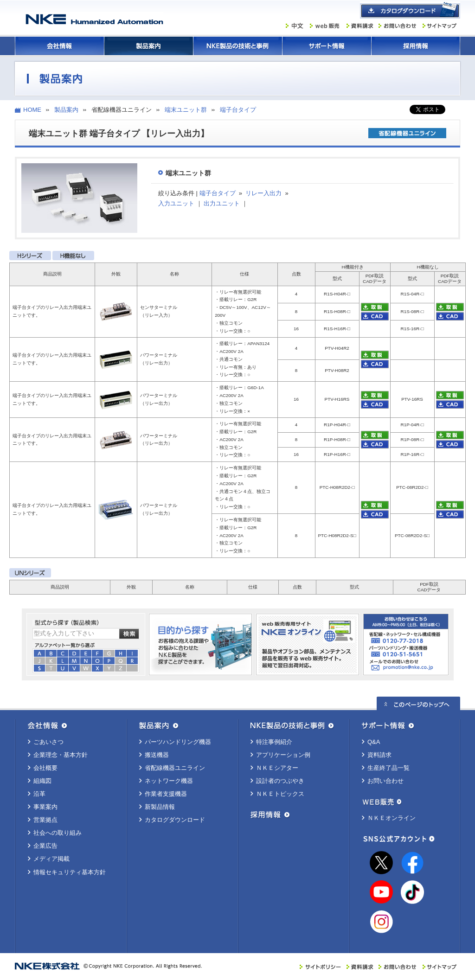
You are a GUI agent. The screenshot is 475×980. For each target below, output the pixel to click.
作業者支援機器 (166, 794)
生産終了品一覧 (388, 768)
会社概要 (45, 768)
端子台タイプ (238, 110)
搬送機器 (157, 755)
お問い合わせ (385, 781)
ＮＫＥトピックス (280, 794)
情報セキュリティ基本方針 (70, 872)
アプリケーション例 (283, 755)
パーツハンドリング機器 (178, 742)
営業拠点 (45, 820)
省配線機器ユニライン (175, 768)
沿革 (39, 794)
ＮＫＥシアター (277, 768)
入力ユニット (176, 203)
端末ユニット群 (186, 110)
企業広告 (45, 846)
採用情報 (416, 46)
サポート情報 (327, 46)
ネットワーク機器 (169, 781)
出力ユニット (222, 203)
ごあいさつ (48, 742)
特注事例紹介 (274, 742)
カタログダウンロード (175, 820)
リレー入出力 (263, 193)
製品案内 (148, 46)
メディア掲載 (51, 859)
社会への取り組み (58, 833)
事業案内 (45, 807)
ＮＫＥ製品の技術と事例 (237, 46)
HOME (32, 110)
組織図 (42, 781)
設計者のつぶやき (280, 781)
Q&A (374, 742)
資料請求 (379, 755)
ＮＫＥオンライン (392, 818)
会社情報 (59, 46)
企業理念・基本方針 (61, 755)
